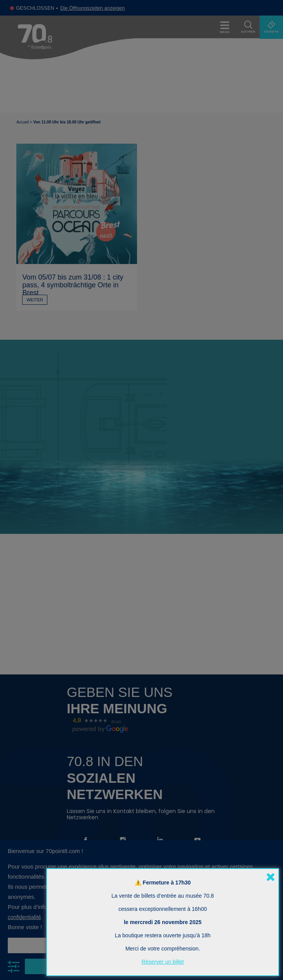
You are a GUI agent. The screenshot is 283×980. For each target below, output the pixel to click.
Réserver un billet (163, 962)
